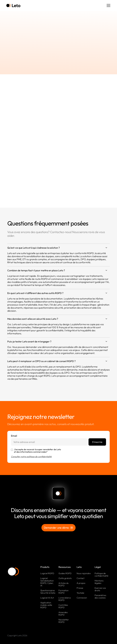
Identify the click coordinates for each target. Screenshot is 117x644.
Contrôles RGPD (63, 606)
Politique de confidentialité (101, 575)
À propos (81, 583)
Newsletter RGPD (64, 621)
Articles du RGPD (64, 584)
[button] (108, 5)
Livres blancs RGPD (65, 599)
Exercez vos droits (100, 589)
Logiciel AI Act (47, 598)
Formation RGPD (64, 592)
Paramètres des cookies (100, 596)
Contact (81, 578)
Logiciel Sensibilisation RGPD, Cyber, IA (47, 582)
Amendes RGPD (63, 614)
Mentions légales (99, 582)
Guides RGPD (65, 573)
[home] (13, 6)
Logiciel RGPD (47, 573)
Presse (80, 588)
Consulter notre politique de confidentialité (31, 457)
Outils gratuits (65, 578)
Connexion (82, 598)
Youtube (80, 593)
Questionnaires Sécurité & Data (48, 592)
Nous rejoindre (84, 573)
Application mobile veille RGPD (46, 605)
